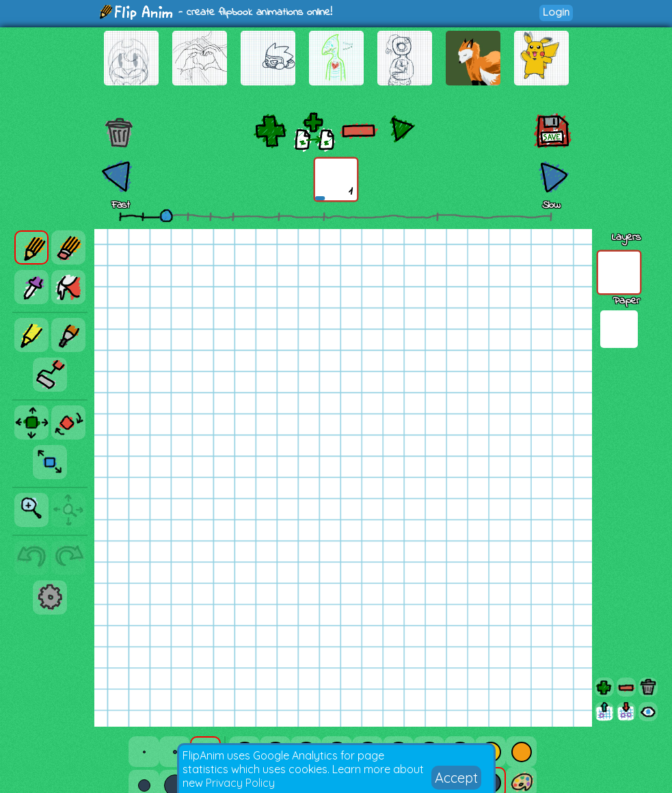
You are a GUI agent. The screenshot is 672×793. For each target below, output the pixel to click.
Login (556, 12)
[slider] (166, 215)
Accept (456, 778)
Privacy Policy (240, 783)
